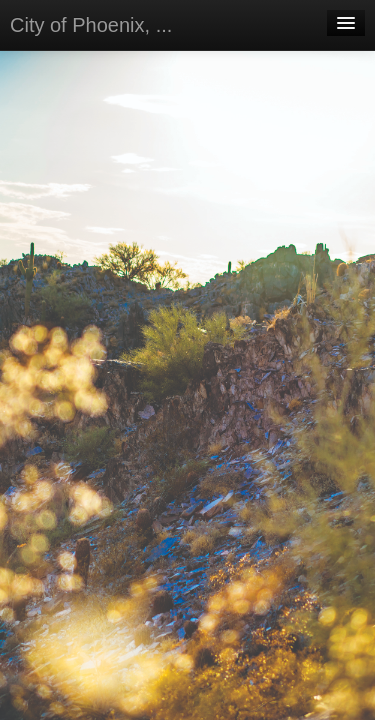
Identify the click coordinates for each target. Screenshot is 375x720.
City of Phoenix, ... (91, 25)
